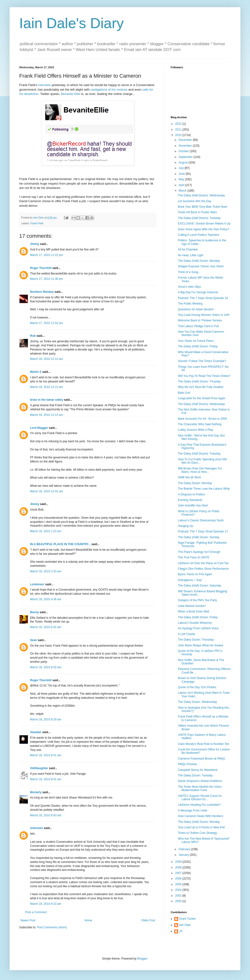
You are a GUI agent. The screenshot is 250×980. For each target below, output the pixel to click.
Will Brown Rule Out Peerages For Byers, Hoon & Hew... (200, 470)
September (186, 157)
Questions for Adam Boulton (196, 309)
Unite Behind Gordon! (192, 606)
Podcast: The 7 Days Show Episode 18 (203, 298)
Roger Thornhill (41, 268)
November (186, 146)
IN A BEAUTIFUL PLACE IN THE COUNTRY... (60, 544)
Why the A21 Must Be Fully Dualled (200, 387)
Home (88, 920)
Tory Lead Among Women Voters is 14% (204, 315)
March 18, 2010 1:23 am (46, 531)
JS (181, 931)
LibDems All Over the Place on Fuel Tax (203, 563)
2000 (179, 901)
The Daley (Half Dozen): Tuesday (199, 218)
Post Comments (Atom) (52, 927)
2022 (179, 124)
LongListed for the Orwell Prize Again (202, 398)
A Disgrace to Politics (191, 494)
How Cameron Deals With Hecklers (200, 816)
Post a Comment (36, 912)
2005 (179, 884)
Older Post (148, 920)
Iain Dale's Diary (72, 23)
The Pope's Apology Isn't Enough (199, 552)
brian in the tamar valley (47, 400)
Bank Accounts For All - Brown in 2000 (202, 419)
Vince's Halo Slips (189, 287)
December (186, 140)
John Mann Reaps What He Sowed (200, 645)
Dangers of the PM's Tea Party (197, 600)
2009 (179, 862)
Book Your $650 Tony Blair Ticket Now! (203, 207)
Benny (34, 612)
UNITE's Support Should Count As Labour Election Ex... (200, 798)
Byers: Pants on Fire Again (195, 574)
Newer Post (28, 920)
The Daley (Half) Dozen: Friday (198, 346)
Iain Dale (185, 925)
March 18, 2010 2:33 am (46, 571)
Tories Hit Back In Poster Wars (197, 212)
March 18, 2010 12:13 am (47, 415)
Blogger (142, 959)
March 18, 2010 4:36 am (46, 599)
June (182, 174)
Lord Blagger (39, 428)
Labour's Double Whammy (195, 623)
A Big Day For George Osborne (198, 292)
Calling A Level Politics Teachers (199, 235)
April (182, 185)
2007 (179, 873)
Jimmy (35, 244)
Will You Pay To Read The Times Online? (204, 376)
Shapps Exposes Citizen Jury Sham (201, 266)
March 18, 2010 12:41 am (47, 491)
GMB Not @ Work (189, 477)
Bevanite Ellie (71, 94)
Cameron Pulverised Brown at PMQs (201, 759)
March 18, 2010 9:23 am (46, 904)
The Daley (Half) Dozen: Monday (199, 261)
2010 (179, 135)
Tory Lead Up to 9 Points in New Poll (201, 827)
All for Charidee (188, 250)
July (182, 168)
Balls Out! (184, 393)
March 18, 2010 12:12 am (47, 359)
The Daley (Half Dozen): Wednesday (201, 195)
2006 (179, 879)
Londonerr (37, 584)
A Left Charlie (187, 634)
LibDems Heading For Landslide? (199, 805)
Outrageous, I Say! (190, 580)
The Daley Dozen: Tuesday (195, 775)
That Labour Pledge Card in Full (198, 326)
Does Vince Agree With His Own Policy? (204, 229)
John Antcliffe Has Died (193, 506)
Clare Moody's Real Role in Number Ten (204, 744)
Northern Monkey (42, 292)
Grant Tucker (187, 919)
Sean (34, 640)
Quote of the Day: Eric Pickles (197, 687)
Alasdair (36, 732)
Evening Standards (190, 500)
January (184, 855)
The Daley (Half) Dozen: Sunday (199, 537)
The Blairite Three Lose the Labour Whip (204, 489)
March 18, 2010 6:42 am (46, 627)
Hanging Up (185, 526)
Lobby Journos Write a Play (196, 430)
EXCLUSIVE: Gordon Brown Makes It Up (204, 224)
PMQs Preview (187, 764)
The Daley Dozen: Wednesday (197, 702)
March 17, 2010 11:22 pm (47, 255)
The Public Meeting (190, 304)
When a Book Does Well (194, 612)
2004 (179, 890)
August (184, 162)
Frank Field (37, 223)
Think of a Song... (189, 272)
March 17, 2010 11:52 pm (47, 323)
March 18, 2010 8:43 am (46, 815)
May (182, 179)
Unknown (37, 828)
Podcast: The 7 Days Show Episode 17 (203, 531)
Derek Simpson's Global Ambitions (200, 781)
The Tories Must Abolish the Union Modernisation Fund (200, 788)
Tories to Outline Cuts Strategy (197, 833)
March (183, 191)
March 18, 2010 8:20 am (46, 667)
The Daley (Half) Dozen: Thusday (199, 381)
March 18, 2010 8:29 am (46, 719)
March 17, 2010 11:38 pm (47, 279)
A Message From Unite (193, 811)
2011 (179, 130)
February (185, 849)
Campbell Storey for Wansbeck (198, 770)
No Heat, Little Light (191, 255)
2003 (179, 896)
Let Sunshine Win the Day (195, 201)
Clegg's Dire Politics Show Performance (203, 569)
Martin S (36, 372)
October (184, 151)
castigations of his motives (109, 90)
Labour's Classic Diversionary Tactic (201, 520)
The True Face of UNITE (194, 557)
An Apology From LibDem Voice (198, 628)
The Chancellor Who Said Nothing (200, 424)
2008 (179, 868)
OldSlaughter (39, 768)
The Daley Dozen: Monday (195, 483)
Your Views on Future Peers (196, 341)
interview (44, 85)
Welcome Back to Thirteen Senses (200, 320)
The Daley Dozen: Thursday (196, 640)
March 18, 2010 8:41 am (46, 755)
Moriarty (36, 792)
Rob (33, 336)
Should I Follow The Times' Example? (202, 361)
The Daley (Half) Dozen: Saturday (200, 586)
